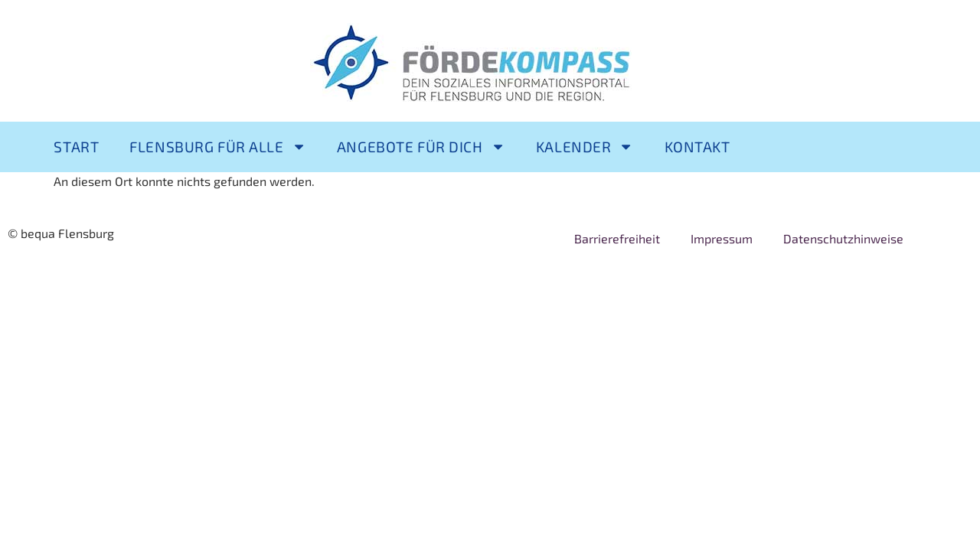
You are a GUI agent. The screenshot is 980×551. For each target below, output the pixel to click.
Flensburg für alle (218, 147)
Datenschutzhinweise (843, 238)
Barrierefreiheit (617, 238)
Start (76, 147)
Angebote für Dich (421, 147)
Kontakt (697, 147)
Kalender (585, 147)
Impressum (722, 238)
